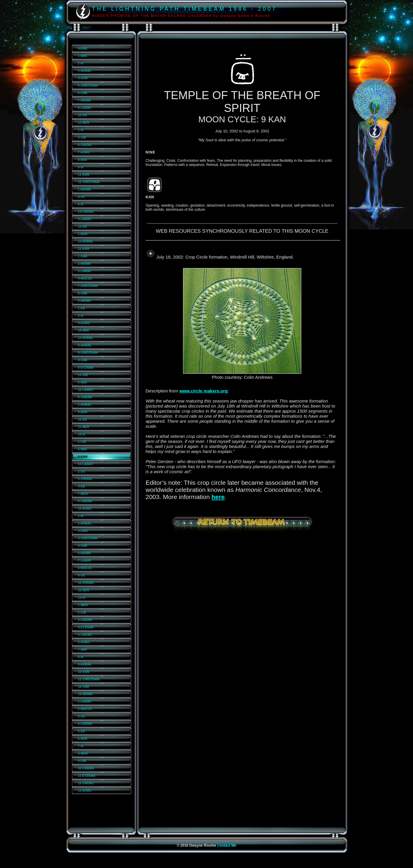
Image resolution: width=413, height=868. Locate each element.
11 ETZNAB (87, 776)
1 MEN (83, 605)
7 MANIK (84, 100)
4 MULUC (85, 278)
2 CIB (82, 612)
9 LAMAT (85, 219)
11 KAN (83, 175)
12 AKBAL (86, 338)
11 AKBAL (86, 241)
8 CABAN (85, 397)
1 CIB (82, 442)
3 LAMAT (85, 271)
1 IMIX (82, 56)
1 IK (81, 516)
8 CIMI (83, 293)
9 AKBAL (85, 664)
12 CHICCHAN (89, 182)
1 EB (81, 308)
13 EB (82, 226)
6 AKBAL (85, 345)
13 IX (82, 598)
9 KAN (83, 457)
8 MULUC (85, 568)
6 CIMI (83, 93)
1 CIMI (83, 256)
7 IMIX (82, 650)
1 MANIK (84, 189)
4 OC (82, 197)
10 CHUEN (86, 583)
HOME (83, 48)
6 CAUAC (85, 145)
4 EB (81, 486)
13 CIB (83, 375)
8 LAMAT (85, 108)
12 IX (82, 434)
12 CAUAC (86, 783)
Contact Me (227, 845)
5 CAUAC (85, 635)
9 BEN (83, 412)
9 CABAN (85, 501)
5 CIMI (83, 546)
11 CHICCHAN (89, 679)
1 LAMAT (85, 701)
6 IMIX (82, 449)
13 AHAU (85, 791)
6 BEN (83, 739)
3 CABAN (85, 620)
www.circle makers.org (203, 391)
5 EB (81, 731)
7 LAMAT (85, 560)
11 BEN (83, 427)
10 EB (82, 419)
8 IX (81, 204)
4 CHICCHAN (88, 538)
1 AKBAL (85, 405)
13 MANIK (85, 694)
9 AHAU (84, 323)
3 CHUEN (85, 479)
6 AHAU (84, 642)
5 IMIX (82, 382)
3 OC (82, 716)
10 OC (82, 115)
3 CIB (82, 137)
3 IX (81, 316)
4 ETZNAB (86, 627)
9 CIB (82, 761)
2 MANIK (84, 264)
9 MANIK (84, 301)
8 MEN (83, 753)
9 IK (81, 167)
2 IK (81, 63)
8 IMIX (82, 160)
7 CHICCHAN (88, 286)
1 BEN (83, 234)
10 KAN (83, 672)
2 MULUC (85, 709)
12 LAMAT (86, 390)
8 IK (81, 657)
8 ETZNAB (86, 368)
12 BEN (83, 590)
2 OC (82, 471)
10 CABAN (86, 768)
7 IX (81, 746)
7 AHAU (84, 152)
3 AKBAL (85, 71)
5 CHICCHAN (88, 85)
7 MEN (83, 494)
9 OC (82, 575)
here (218, 497)
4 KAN (83, 78)
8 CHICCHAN (88, 353)
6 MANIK (84, 553)
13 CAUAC (86, 212)
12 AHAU (85, 509)
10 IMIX (83, 330)
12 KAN (83, 249)
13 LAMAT (86, 464)
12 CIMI (83, 687)
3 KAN (83, 531)
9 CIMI (83, 360)
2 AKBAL (85, 523)
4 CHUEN (85, 724)
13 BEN (83, 123)
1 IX (81, 130)
